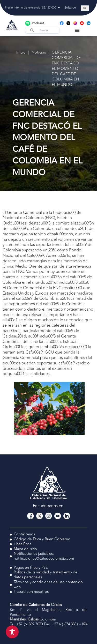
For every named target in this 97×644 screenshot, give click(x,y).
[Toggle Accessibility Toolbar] (12, 632)
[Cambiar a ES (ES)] (85, 8)
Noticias (39, 53)
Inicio (21, 53)
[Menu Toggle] (77, 30)
